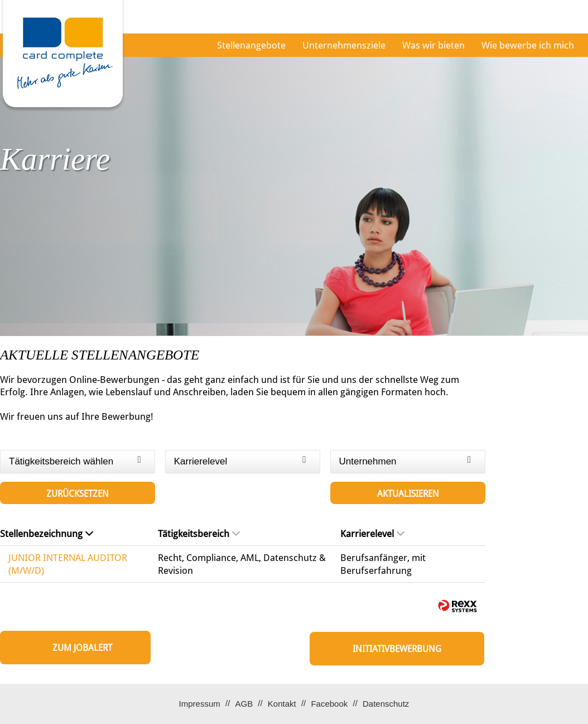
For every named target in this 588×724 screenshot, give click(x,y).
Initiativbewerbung (397, 649)
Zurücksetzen (78, 494)
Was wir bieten (433, 45)
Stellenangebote (251, 45)
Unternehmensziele (344, 45)
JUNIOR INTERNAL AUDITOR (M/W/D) (68, 564)
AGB (244, 704)
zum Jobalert (82, 648)
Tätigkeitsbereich (199, 534)
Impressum (200, 704)
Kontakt (282, 704)
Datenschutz (386, 704)
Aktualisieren (408, 494)
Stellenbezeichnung (47, 534)
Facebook (329, 704)
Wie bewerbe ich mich (528, 45)
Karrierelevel (372, 534)
